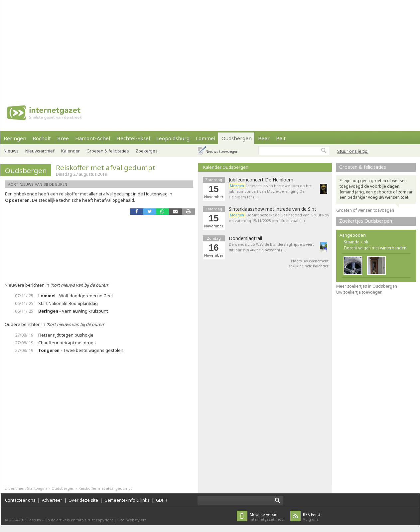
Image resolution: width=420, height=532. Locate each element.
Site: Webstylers (132, 520)
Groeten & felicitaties (108, 151)
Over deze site (83, 500)
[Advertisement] (152, 47)
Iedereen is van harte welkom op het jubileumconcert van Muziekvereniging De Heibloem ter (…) (270, 191)
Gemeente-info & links (127, 500)
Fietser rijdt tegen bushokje (66, 335)
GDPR (162, 500)
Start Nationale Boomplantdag (68, 303)
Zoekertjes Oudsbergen (366, 221)
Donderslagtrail (245, 238)
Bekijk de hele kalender (308, 266)
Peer (264, 138)
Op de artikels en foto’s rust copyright (79, 520)
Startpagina (37, 488)
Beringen (15, 138)
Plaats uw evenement (310, 261)
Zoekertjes (147, 151)
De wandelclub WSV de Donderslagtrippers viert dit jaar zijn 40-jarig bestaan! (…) (271, 247)
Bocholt (42, 138)
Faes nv (34, 520)
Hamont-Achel (93, 138)
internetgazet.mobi (267, 517)
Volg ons (312, 517)
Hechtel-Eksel (133, 138)
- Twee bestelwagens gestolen (81, 350)
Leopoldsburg (173, 138)
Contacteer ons (20, 500)
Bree (63, 138)
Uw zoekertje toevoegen (359, 292)
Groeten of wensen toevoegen (365, 210)
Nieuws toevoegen (222, 151)
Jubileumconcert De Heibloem (261, 180)
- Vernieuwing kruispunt (73, 311)
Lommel (206, 138)
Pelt (281, 138)
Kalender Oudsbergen (226, 167)
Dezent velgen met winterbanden (375, 248)
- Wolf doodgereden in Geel (75, 296)
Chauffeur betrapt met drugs (67, 343)
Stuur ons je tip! (353, 151)
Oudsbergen (237, 138)
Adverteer (52, 500)
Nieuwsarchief (40, 151)
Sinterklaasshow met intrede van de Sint (273, 209)
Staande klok (356, 242)
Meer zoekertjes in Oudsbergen (367, 286)
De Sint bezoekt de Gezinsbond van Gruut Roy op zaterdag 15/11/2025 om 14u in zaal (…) (279, 218)
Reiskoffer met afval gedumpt (106, 167)
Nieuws (11, 151)
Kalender (70, 151)
